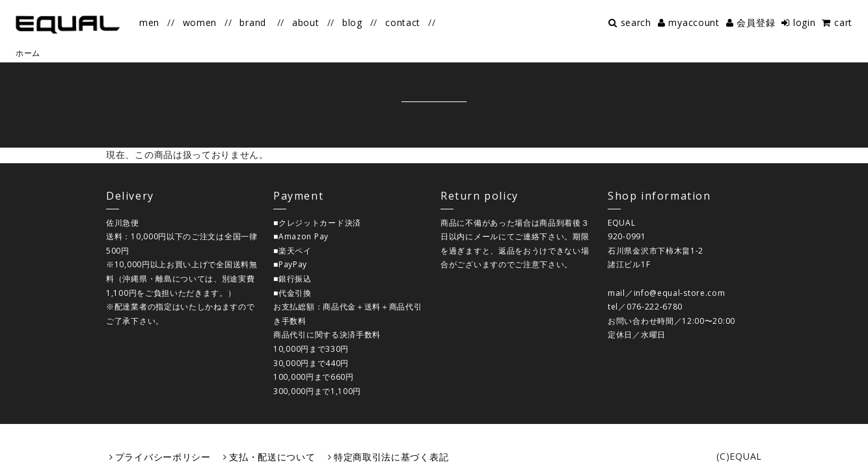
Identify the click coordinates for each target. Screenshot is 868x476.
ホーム (28, 53)
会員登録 (756, 22)
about (306, 22)
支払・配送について (272, 457)
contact (403, 22)
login (805, 22)
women (200, 22)
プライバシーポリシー (163, 457)
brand (253, 22)
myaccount (694, 22)
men (149, 22)
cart (843, 22)
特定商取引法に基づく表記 (391, 457)
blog (352, 22)
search (636, 22)
